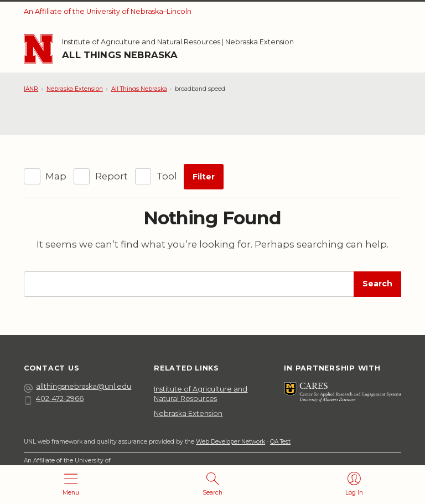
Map (56, 176)
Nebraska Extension (260, 42)
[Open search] (212, 485)
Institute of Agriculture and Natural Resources (141, 42)
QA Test (280, 442)
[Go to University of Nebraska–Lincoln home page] (38, 49)
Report (112, 176)
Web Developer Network (230, 442)
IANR (31, 89)
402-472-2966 (54, 399)
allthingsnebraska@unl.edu (77, 387)
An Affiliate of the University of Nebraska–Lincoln (108, 11)
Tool (167, 176)
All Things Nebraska (120, 55)
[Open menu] (71, 485)
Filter (204, 177)
